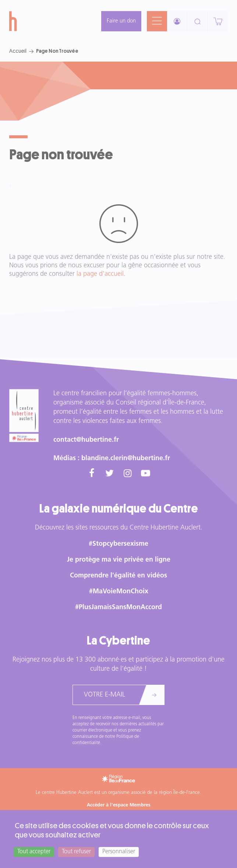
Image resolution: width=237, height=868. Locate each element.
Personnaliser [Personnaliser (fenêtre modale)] (119, 852)
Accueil (18, 51)
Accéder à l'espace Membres (119, 805)
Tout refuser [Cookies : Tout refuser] (76, 852)
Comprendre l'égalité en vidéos (118, 576)
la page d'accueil (100, 274)
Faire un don (121, 21)
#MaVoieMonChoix (119, 592)
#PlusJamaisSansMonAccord (118, 607)
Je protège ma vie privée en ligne (119, 560)
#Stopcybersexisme (118, 544)
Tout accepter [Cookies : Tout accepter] (34, 852)
